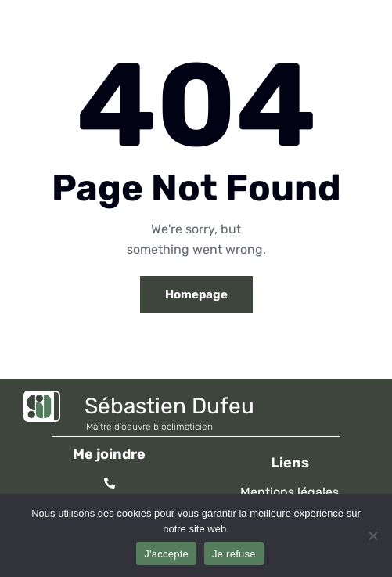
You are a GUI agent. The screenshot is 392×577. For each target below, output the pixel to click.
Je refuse (234, 554)
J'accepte (166, 554)
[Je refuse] (372, 536)
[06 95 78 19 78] (110, 483)
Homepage (196, 294)
